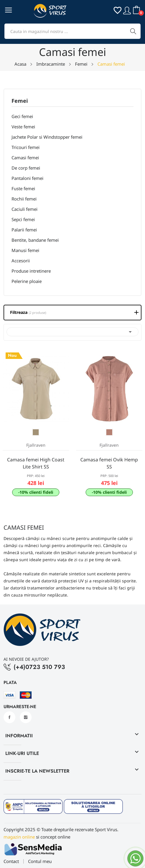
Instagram (26, 717)
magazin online (19, 837)
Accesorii (21, 261)
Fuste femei (23, 188)
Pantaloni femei (27, 178)
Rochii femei (24, 199)
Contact (11, 861)
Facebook (9, 717)
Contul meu (40, 861)
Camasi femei (25, 158)
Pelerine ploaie (27, 281)
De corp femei (26, 168)
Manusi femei (25, 250)
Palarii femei (24, 230)
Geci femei (22, 116)
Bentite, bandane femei (35, 240)
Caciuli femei (25, 209)
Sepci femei (23, 219)
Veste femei (23, 127)
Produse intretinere (31, 271)
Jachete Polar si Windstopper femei (47, 137)
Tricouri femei (26, 147)
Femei (20, 101)
